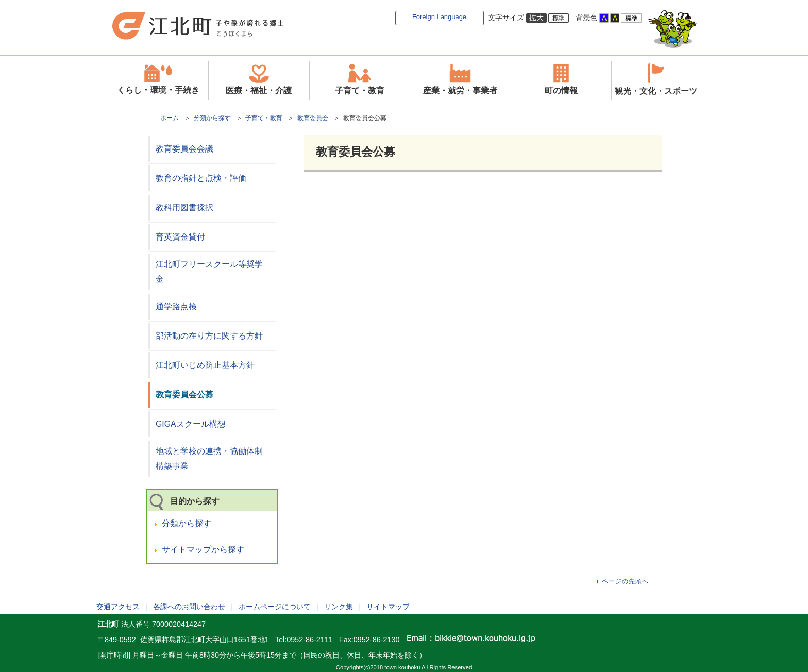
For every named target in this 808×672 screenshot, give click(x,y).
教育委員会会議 (184, 149)
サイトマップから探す (203, 550)
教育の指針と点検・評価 (201, 178)
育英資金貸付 (180, 237)
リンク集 (339, 607)
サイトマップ (388, 607)
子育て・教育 (264, 118)
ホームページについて (275, 607)
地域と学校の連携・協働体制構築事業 (209, 459)
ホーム (170, 118)
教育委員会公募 (184, 394)
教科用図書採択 (184, 207)
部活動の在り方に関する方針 (209, 336)
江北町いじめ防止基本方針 (205, 365)
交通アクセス (118, 607)
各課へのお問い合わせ (189, 607)
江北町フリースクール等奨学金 (209, 272)
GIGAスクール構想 (191, 424)
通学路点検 (176, 306)
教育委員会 (313, 118)
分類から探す (212, 118)
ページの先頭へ (625, 581)
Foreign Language (439, 17)
